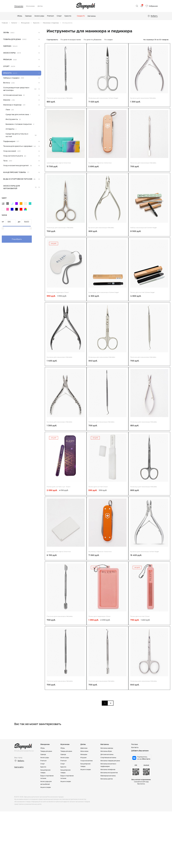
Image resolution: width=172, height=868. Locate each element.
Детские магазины (108, 788)
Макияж (7, 100)
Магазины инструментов (110, 806)
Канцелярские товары (15, 172)
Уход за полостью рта (13, 156)
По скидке (108, 40)
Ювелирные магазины (109, 809)
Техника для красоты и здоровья (18, 146)
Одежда (7, 46)
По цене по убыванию (93, 40)
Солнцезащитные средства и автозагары (16, 89)
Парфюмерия (9, 141)
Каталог (14, 23)
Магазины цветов (107, 812)
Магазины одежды (107, 782)
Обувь (6, 32)
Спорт (6, 66)
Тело (5, 161)
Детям (40, 6)
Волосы (7, 83)
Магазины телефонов (109, 803)
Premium (7, 59)
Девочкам (84, 782)
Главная (5, 23)
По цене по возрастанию (71, 40)
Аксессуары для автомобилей (12, 187)
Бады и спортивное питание (18, 179)
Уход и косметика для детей (16, 165)
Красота (36, 23)
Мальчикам (85, 785)
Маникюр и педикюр (51, 23)
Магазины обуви (107, 785)
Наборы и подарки (11, 78)
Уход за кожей (10, 151)
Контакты (135, 781)
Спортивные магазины (109, 791)
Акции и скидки (46, 824)
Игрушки (84, 791)
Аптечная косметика (12, 95)
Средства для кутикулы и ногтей (17, 135)
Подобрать (17, 239)
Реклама (134, 778)
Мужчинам (30, 6)
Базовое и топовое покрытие (19, 124)
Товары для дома (12, 39)
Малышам (84, 788)
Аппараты (10, 129)
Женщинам (19, 6)
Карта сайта (19, 801)
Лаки (8, 110)
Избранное (153, 6)
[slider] (3, 228)
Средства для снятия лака (17, 114)
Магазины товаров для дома (111, 794)
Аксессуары (9, 53)
